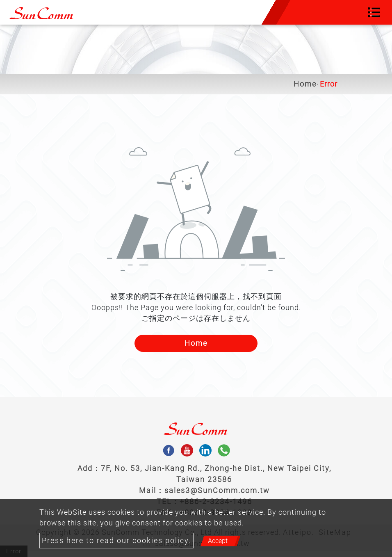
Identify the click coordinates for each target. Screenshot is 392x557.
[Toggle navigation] (374, 12)
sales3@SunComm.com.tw (217, 490)
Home (305, 84)
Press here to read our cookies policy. (116, 541)
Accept (218, 541)
